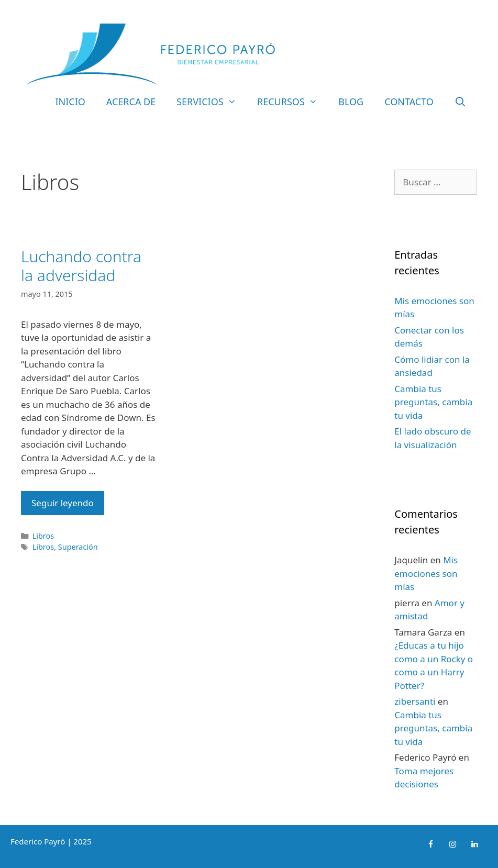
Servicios (212, 102)
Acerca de (131, 102)
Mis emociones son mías (426, 573)
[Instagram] (452, 844)
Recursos (292, 102)
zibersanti (415, 701)
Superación (78, 547)
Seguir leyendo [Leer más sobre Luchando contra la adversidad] (63, 503)
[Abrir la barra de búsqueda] (461, 102)
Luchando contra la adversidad (81, 266)
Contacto (409, 102)
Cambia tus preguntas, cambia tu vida (433, 402)
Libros (43, 536)
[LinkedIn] (474, 844)
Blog (351, 102)
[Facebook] (430, 844)
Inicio (70, 102)
